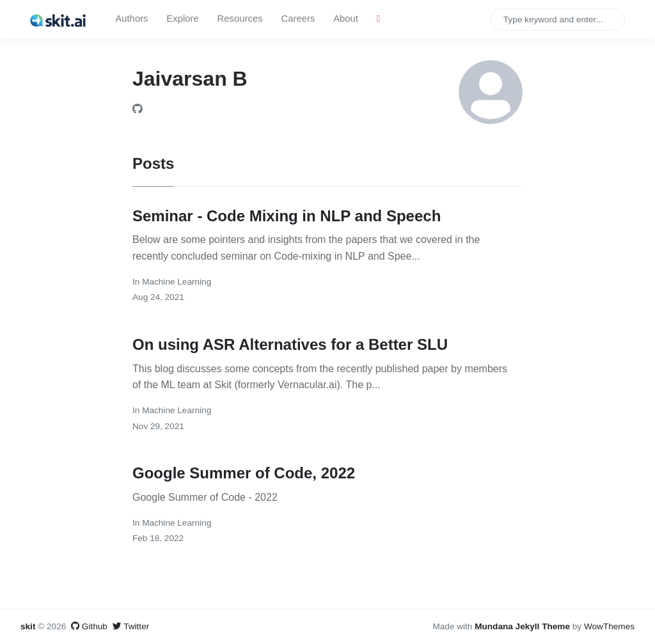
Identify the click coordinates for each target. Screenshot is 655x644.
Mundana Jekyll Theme (524, 626)
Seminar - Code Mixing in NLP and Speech (287, 216)
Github (89, 626)
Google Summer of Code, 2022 (244, 473)
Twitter (131, 626)
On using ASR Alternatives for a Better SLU (290, 344)
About (346, 19)
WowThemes (609, 626)
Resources (240, 19)
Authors (131, 19)
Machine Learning (177, 282)
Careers (298, 19)
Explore (182, 19)
